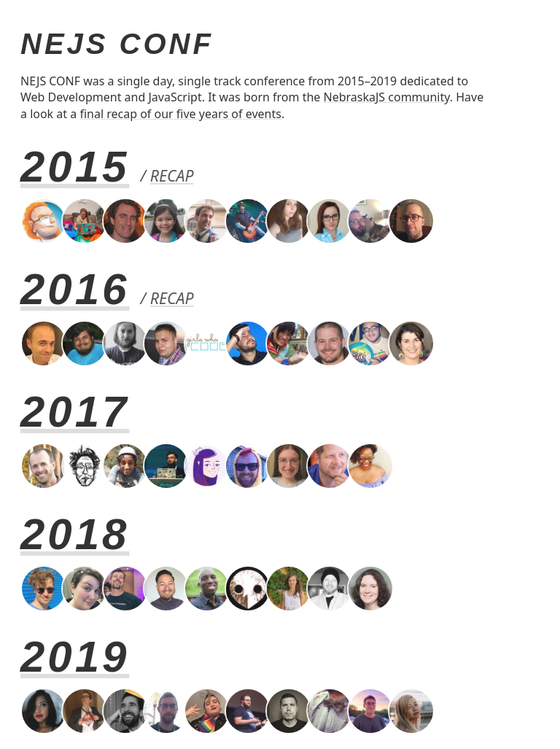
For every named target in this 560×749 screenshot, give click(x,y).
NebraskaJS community (387, 97)
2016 (75, 289)
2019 (75, 657)
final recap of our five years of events (180, 114)
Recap (172, 175)
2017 (75, 412)
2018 (75, 534)
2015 (75, 167)
